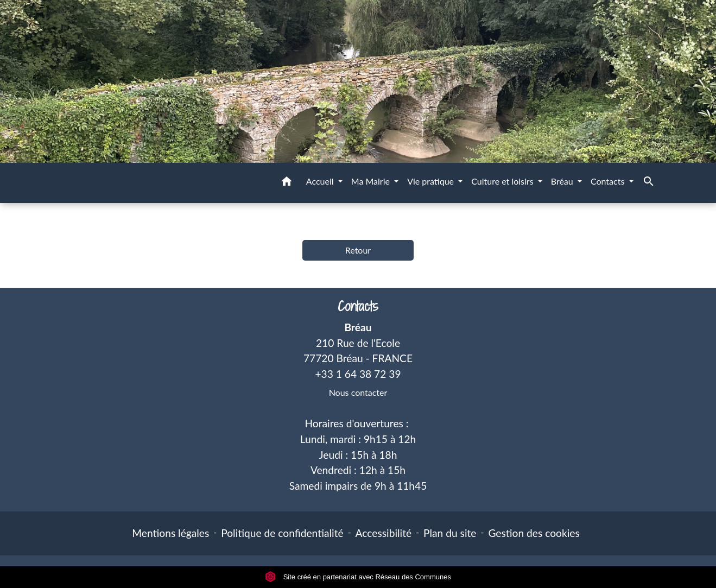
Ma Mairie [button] (372, 181)
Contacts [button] (609, 181)
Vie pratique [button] (432, 181)
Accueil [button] (321, 181)
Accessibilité (384, 533)
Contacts (358, 306)
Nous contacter (358, 392)
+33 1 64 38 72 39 (358, 374)
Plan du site (450, 533)
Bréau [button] (563, 181)
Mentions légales (170, 533)
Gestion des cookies (534, 533)
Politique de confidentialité (282, 533)
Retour (358, 250)
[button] (287, 183)
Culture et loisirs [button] (503, 181)
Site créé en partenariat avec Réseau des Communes (358, 577)
